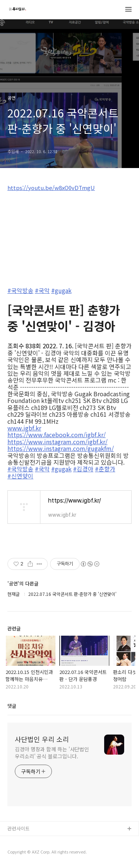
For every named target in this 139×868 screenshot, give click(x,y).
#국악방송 (20, 290)
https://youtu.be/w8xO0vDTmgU (51, 188)
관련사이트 (19, 828)
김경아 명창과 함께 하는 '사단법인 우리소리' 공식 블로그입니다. (52, 753)
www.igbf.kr (24, 428)
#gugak (61, 290)
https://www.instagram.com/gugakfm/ (61, 448)
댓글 (12, 706)
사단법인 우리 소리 (42, 739)
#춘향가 (105, 469)
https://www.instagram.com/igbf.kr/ (57, 442)
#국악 (42, 290)
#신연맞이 (20, 476)
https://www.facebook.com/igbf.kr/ (57, 435)
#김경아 (83, 469)
